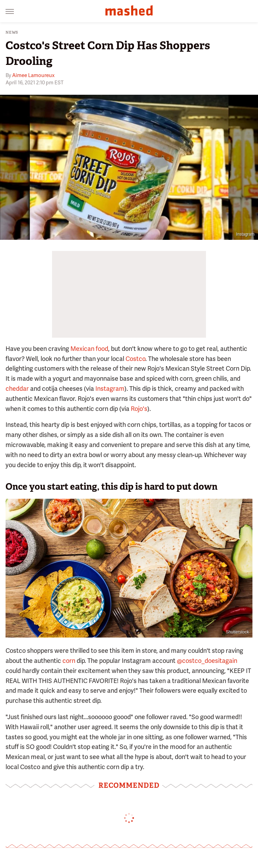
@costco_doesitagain (207, 661)
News (12, 32)
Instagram (245, 234)
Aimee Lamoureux (33, 75)
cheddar (17, 389)
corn (69, 661)
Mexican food (89, 349)
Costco (135, 359)
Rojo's (139, 409)
